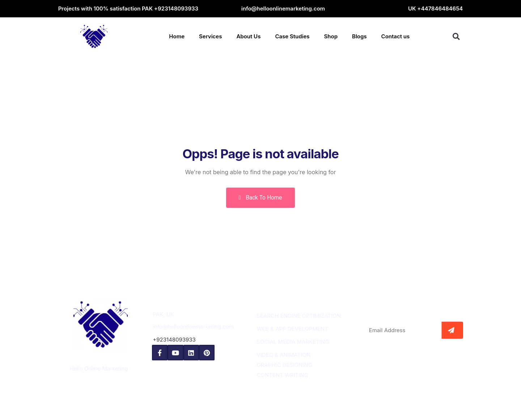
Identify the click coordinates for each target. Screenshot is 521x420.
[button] (456, 36)
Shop (331, 36)
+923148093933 (176, 8)
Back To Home (261, 198)
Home (177, 36)
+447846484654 (440, 8)
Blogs (359, 36)
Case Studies (292, 36)
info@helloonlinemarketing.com (283, 8)
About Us (248, 36)
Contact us (396, 36)
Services (210, 36)
